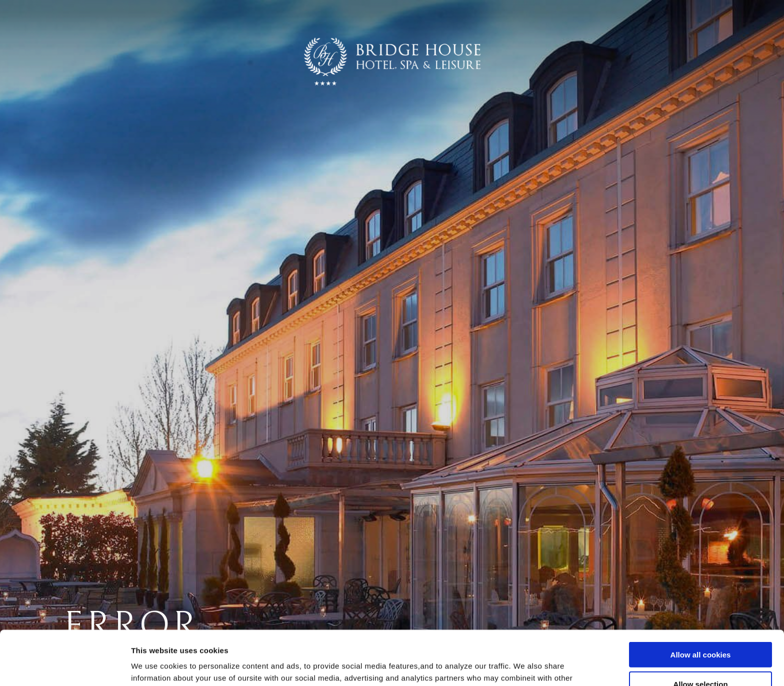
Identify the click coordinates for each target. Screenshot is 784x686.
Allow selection (700, 628)
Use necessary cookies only (700, 657)
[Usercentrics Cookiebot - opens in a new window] (65, 666)
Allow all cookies (701, 598)
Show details (525, 666)
